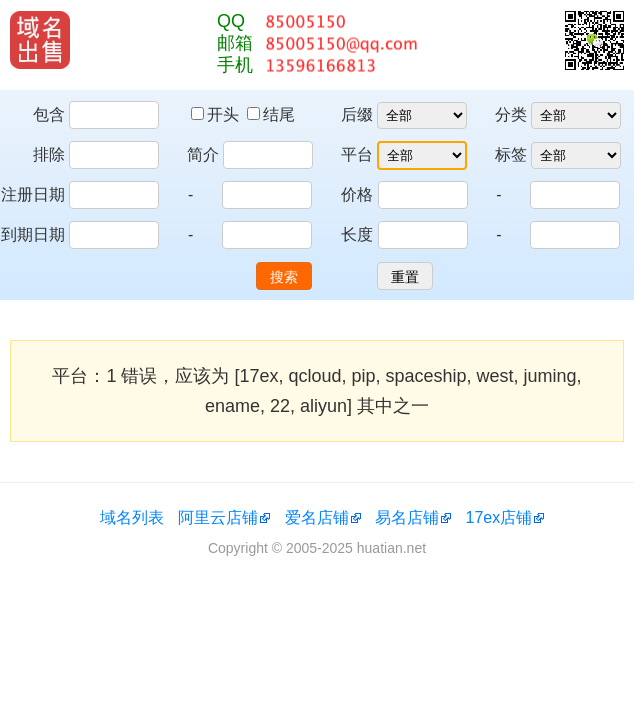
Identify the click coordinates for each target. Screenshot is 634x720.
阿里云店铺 (218, 517)
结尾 (271, 114)
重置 (405, 277)
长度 (357, 234)
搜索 (284, 277)
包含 (49, 114)
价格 (357, 194)
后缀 (357, 114)
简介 (203, 154)
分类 (511, 114)
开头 (217, 114)
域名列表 (132, 517)
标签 (511, 154)
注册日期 (33, 194)
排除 (49, 154)
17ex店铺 (499, 517)
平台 (357, 154)
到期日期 (33, 234)
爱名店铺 (317, 517)
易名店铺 (407, 517)
